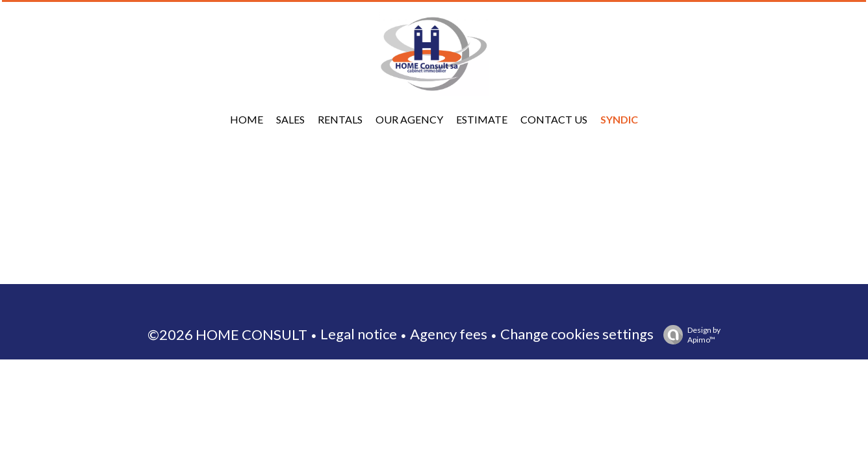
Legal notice (359, 334)
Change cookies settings (577, 334)
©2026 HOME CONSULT (227, 334)
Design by (689, 335)
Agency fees (449, 334)
